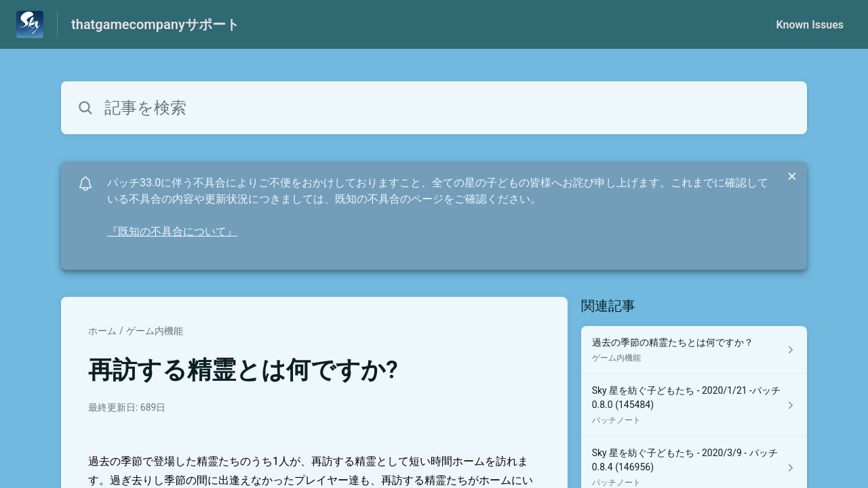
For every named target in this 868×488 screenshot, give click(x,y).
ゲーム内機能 (155, 331)
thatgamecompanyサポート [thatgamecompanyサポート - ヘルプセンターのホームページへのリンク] (155, 24)
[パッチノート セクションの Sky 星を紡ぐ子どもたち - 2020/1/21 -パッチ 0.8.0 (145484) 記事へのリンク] (694, 405)
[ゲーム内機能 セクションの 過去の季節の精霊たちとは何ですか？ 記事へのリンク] (694, 350)
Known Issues (810, 25)
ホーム (102, 331)
